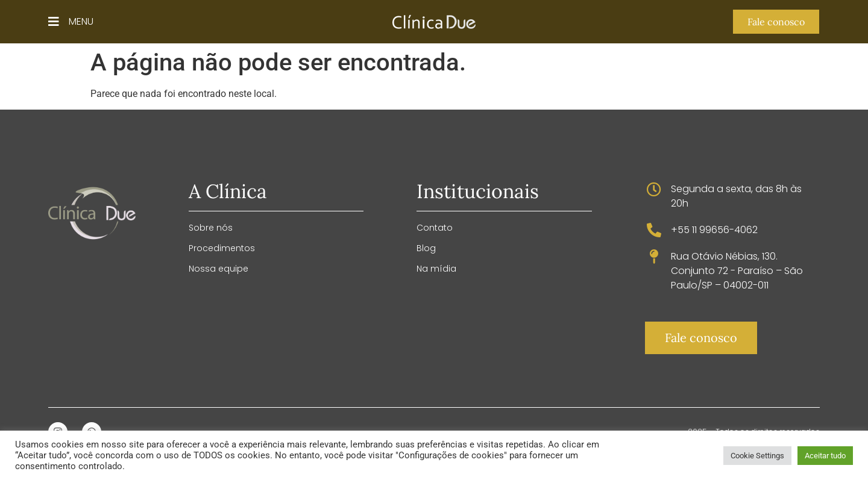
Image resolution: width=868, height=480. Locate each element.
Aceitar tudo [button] (825, 456)
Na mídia (436, 269)
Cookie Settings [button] (757, 456)
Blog (426, 248)
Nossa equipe (219, 269)
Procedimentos (222, 248)
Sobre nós (211, 228)
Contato (435, 228)
